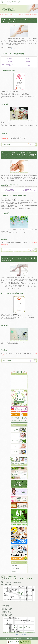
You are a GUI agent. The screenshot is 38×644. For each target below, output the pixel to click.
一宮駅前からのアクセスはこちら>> (20, 634)
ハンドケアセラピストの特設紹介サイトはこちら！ (12, 49)
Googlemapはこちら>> (31, 603)
